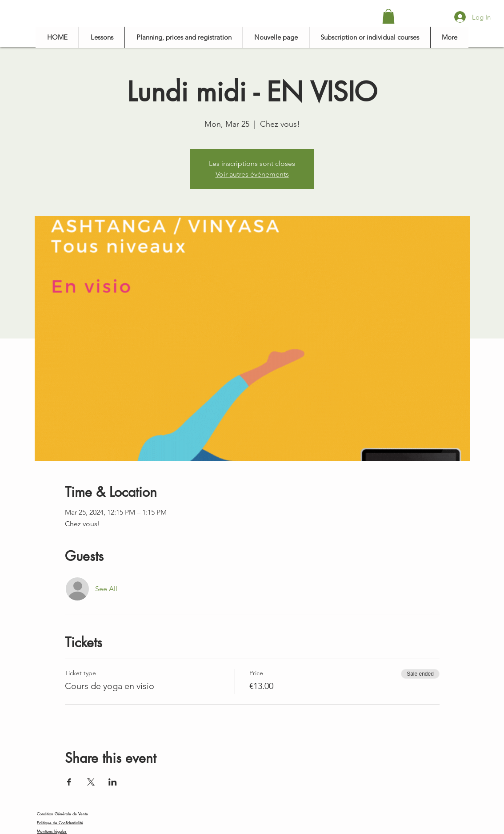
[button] (388, 16)
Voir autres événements (252, 174)
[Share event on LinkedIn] (113, 782)
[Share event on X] (91, 782)
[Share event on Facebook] (69, 782)
